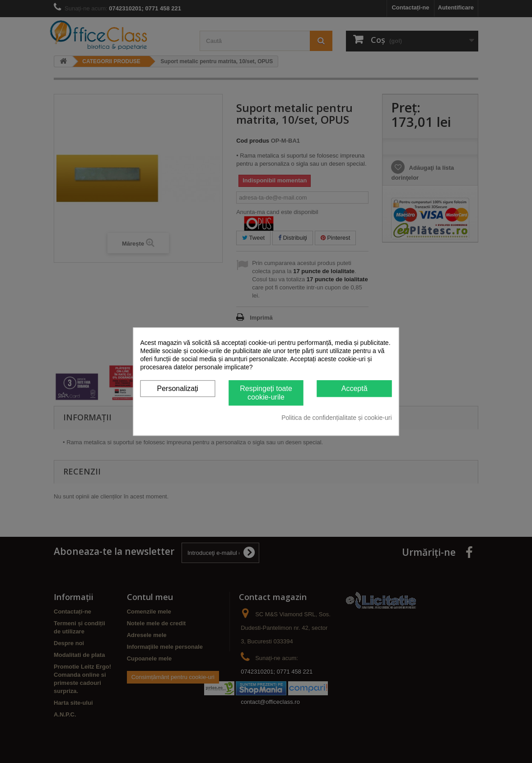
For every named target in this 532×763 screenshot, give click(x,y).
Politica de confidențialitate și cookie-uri (336, 418)
